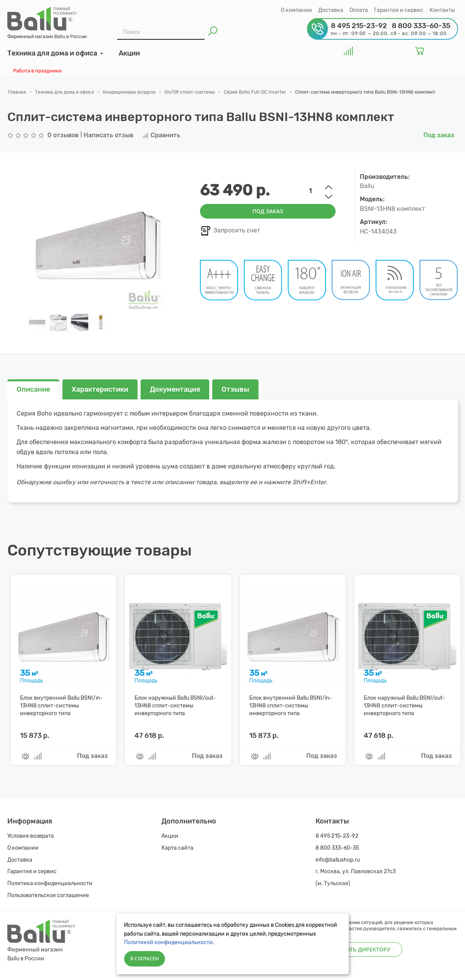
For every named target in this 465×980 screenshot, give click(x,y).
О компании (296, 10)
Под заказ (268, 211)
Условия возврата (31, 836)
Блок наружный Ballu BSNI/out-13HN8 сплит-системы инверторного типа (175, 706)
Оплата (359, 10)
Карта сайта (177, 848)
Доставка (331, 10)
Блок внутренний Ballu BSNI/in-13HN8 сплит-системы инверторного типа (61, 706)
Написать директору (359, 949)
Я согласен (144, 959)
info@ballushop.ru (338, 860)
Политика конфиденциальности (50, 883)
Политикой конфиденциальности (168, 942)
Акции (170, 836)
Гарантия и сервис (399, 10)
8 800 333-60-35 (337, 848)
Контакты (442, 10)
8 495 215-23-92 (337, 836)
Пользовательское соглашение (48, 895)
